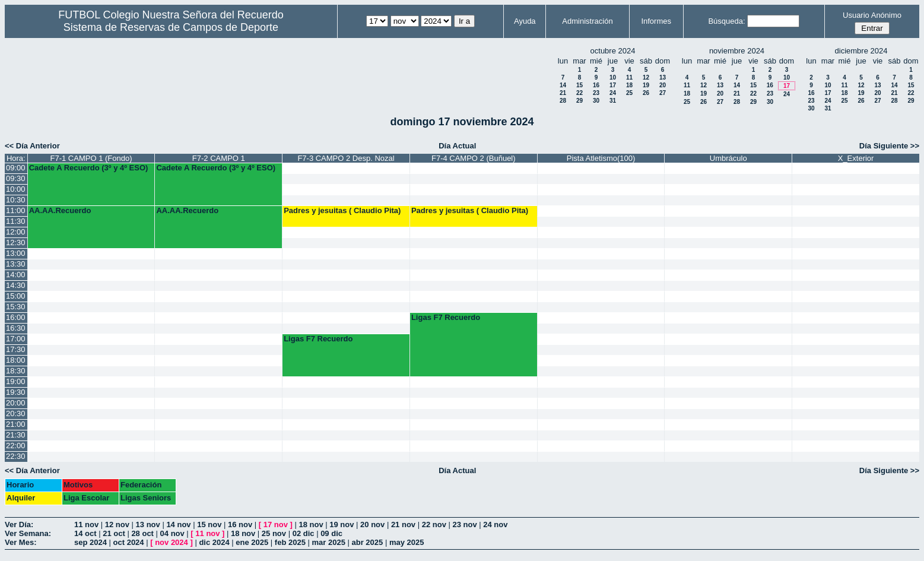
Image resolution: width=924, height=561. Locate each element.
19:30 (16, 392)
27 (663, 93)
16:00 (16, 317)
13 (663, 77)
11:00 (16, 210)
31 (613, 101)
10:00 (16, 189)
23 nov (464, 524)
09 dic (331, 533)
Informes (656, 21)
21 (563, 93)
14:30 (16, 285)
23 (596, 93)
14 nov (178, 524)
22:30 (16, 456)
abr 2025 (368, 542)
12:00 (16, 232)
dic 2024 (214, 542)
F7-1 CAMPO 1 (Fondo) (91, 158)
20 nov (372, 524)
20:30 (16, 413)
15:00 (16, 296)
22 (580, 93)
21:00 (16, 424)
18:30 (16, 371)
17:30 (16, 349)
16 (596, 85)
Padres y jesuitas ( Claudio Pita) (342, 210)
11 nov (86, 524)
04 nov (172, 533)
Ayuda (525, 21)
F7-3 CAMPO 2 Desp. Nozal (346, 158)
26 (646, 93)
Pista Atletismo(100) (601, 158)
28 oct (142, 533)
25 (629, 93)
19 (646, 85)
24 (613, 93)
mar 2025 (329, 542)
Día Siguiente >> (889, 146)
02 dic (304, 533)
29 (580, 101)
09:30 (16, 178)
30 (596, 101)
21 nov (403, 524)
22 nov (434, 524)
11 (629, 77)
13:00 (16, 253)
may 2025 (407, 542)
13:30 (16, 264)
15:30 (16, 307)
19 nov (342, 524)
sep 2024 (91, 542)
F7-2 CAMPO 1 (219, 158)
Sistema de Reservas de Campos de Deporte (171, 27)
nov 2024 (172, 542)
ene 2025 (252, 542)
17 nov (276, 524)
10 (613, 77)
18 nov (311, 524)
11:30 (16, 221)
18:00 (16, 360)
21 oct (114, 533)
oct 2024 (129, 542)
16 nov (240, 524)
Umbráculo (728, 158)
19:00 (16, 381)
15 (580, 85)
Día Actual (457, 146)
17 (613, 85)
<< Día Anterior (32, 146)
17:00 (16, 339)
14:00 (16, 275)
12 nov (117, 524)
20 (663, 85)
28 (563, 101)
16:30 (16, 328)
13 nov (148, 524)
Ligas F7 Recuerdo (446, 317)
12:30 (16, 243)
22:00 (16, 446)
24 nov (495, 524)
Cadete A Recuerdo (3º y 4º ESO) (89, 168)
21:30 (16, 435)
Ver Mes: (20, 542)
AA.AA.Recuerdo (60, 210)
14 (563, 85)
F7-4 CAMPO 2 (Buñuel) (474, 158)
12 (646, 77)
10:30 (16, 200)
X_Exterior (856, 158)
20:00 (16, 403)
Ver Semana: (28, 533)
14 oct (85, 533)
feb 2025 (290, 542)
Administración (587, 21)
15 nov (209, 524)
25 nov (274, 533)
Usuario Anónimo (872, 15)
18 (629, 85)
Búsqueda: (726, 21)
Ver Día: (19, 524)
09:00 (16, 168)
